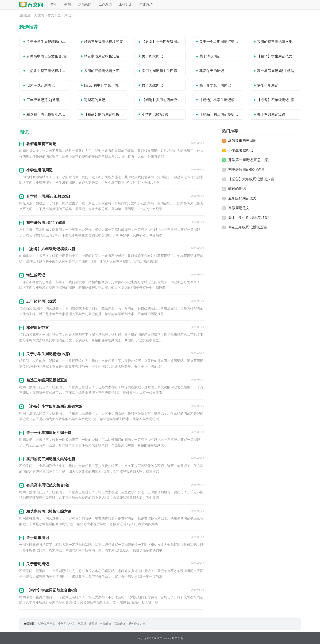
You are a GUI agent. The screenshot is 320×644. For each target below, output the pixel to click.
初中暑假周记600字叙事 (247, 169)
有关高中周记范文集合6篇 (47, 56)
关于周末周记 (152, 56)
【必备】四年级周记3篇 (276, 100)
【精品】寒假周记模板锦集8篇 (104, 114)
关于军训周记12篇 (271, 114)
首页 (54, 5)
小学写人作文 (66, 624)
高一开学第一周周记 (215, 85)
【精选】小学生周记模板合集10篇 (220, 100)
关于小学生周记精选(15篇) (47, 42)
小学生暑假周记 (241, 150)
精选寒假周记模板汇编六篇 (104, 56)
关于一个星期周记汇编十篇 (220, 42)
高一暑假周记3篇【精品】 (277, 71)
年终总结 (146, 5)
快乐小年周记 (268, 85)
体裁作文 (106, 624)
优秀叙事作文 (47, 624)
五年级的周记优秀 (242, 198)
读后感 (93, 624)
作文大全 (54, 15)
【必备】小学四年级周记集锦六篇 (162, 42)
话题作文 (120, 624)
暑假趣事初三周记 (242, 141)
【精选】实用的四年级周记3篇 (162, 100)
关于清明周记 (210, 56)
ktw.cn (167, 638)
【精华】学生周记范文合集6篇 (278, 56)
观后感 (82, 624)
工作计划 (126, 5)
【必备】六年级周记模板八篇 (251, 179)
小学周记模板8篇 (155, 114)
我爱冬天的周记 (212, 71)
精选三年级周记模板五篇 (103, 42)
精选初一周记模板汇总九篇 (47, 114)
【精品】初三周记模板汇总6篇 (220, 114)
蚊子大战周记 (152, 85)
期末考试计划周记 (41, 85)
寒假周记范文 (239, 208)
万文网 (39, 15)
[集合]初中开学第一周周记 (104, 85)
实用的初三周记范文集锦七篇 (278, 42)
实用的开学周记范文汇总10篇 (104, 71)
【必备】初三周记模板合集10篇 (47, 71)
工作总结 (105, 5)
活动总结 (85, 5)
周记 (68, 15)
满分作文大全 (137, 624)
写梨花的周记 (95, 100)
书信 (68, 5)
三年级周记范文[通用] (44, 100)
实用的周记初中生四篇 (159, 71)
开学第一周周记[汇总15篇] (249, 160)
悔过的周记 (237, 189)
